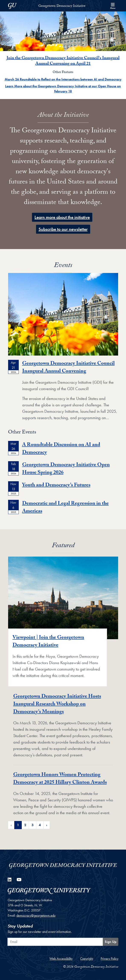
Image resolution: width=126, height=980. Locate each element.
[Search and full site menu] (113, 6)
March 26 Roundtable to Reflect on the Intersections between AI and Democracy (63, 79)
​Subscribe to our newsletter (63, 229)
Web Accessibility (61, 959)
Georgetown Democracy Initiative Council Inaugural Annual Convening (68, 368)
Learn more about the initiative (62, 217)
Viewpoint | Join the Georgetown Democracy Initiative (48, 642)
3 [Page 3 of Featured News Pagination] (33, 825)
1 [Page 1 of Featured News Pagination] (18, 825)
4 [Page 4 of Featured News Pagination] (40, 825)
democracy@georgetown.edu (36, 915)
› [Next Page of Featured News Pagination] (47, 825)
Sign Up (111, 942)
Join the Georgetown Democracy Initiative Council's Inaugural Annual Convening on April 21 (63, 61)
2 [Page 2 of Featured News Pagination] (25, 825)
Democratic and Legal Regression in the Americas (65, 508)
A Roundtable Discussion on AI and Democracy (61, 449)
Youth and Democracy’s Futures (56, 486)
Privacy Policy (109, 959)
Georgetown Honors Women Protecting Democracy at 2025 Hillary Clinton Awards (60, 779)
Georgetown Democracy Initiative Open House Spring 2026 (66, 469)
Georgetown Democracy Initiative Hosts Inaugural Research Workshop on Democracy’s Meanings (57, 705)
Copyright (87, 959)
